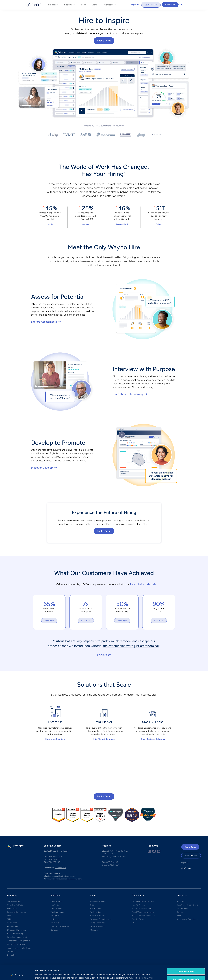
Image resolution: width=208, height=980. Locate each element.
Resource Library (98, 901)
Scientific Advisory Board (187, 905)
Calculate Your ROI (98, 916)
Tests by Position (98, 926)
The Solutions (56, 908)
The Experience (57, 912)
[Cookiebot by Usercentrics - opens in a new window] (17, 975)
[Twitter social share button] (154, 852)
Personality (12, 908)
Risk (9, 916)
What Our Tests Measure (101, 919)
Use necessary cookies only (186, 965)
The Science (56, 905)
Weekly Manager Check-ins (19, 948)
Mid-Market (56, 919)
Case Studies (96, 908)
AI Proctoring (13, 926)
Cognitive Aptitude (15, 905)
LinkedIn (49, 224)
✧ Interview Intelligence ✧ (19, 941)
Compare (54, 930)
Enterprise (55, 916)
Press (179, 916)
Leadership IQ (122, 224)
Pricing (83, 5)
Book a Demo (104, 41)
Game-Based (13, 923)
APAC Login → (187, 868)
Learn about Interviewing (128, 394)
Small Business (57, 923)
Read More (49, 621)
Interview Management (17, 937)
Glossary (94, 930)
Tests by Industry (98, 923)
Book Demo (170, 5)
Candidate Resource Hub (143, 901)
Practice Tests (138, 919)
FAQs (134, 923)
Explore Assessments (44, 322)
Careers (180, 912)
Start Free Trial (151, 5)
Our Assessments (15, 901)
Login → (185, 863)
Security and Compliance (187, 919)
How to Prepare (139, 905)
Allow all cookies (186, 958)
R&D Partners (182, 908)
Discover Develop (42, 468)
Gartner (86, 224)
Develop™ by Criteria (16, 944)
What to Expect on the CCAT (144, 916)
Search (182, 5)
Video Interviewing (15, 934)
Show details (41, 975)
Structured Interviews (17, 930)
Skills (9, 919)
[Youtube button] (159, 852)
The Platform (56, 901)
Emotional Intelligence (17, 912)
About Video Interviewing (143, 912)
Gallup (159, 224)
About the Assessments (142, 908)
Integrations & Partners (60, 926)
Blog (92, 905)
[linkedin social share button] (149, 852)
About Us (181, 901)
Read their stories (141, 584)
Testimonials (96, 912)
